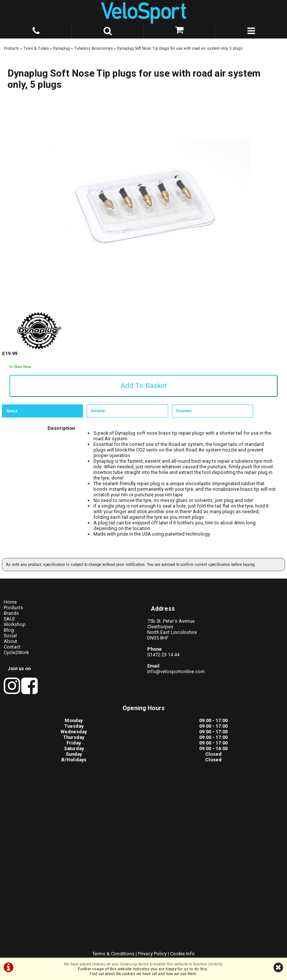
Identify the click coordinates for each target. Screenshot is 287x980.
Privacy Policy (152, 954)
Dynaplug (61, 48)
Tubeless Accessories (93, 48)
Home (10, 602)
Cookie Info (182, 954)
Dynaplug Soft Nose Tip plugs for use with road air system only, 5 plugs (180, 48)
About (10, 641)
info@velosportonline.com (176, 671)
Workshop (15, 624)
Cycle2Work (16, 652)
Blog (9, 630)
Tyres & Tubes (36, 48)
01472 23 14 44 (163, 655)
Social (10, 636)
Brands (11, 613)
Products (11, 48)
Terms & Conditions (113, 954)
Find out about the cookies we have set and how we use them (143, 974)
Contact (12, 647)
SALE (9, 619)
